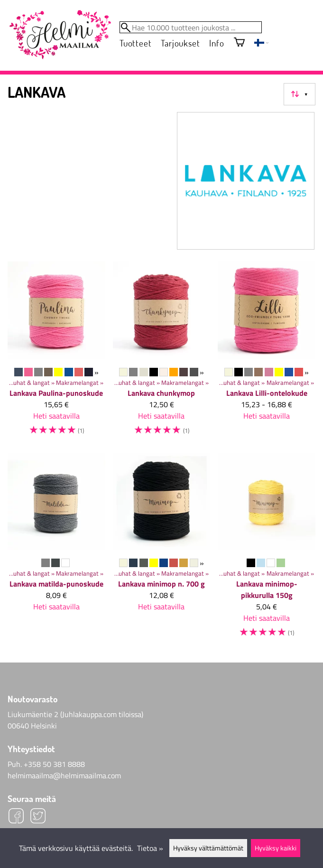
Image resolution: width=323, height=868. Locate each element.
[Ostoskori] (239, 43)
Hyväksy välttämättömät (208, 848)
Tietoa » (150, 848)
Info (217, 43)
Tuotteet (135, 43)
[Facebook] (16, 817)
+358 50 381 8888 (54, 764)
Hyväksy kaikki (276, 848)
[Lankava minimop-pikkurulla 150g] (267, 550)
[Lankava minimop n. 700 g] (162, 550)
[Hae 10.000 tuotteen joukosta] (191, 27)
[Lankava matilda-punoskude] (56, 550)
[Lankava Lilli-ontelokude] (267, 353)
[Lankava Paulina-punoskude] (56, 353)
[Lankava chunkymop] (162, 353)
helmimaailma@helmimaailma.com (64, 775)
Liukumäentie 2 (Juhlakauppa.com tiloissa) (75, 714)
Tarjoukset (180, 43)
